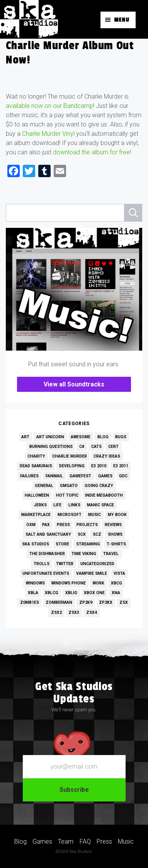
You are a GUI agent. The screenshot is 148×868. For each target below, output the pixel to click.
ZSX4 (92, 613)
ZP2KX (106, 602)
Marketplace (36, 515)
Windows (35, 583)
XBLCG (52, 593)
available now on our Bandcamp (49, 106)
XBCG (117, 583)
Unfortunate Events (46, 573)
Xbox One (94, 593)
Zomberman (59, 602)
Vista (119, 573)
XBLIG (71, 593)
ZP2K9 (86, 602)
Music (94, 515)
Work (99, 583)
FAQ (85, 842)
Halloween (37, 495)
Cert (113, 447)
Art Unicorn (50, 437)
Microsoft (70, 515)
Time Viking (84, 554)
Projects (87, 525)
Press (63, 525)
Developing (72, 466)
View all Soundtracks (74, 384)
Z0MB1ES (30, 602)
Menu (122, 20)
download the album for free (91, 152)
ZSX (124, 602)
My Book (117, 515)
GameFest (80, 476)
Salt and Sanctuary (48, 534)
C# (82, 447)
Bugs (121, 437)
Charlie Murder (70, 456)
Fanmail (54, 476)
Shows (115, 534)
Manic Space (100, 505)
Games (105, 476)
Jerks (40, 505)
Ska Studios (36, 544)
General (44, 486)
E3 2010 (99, 466)
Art (25, 437)
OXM (31, 525)
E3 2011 (121, 466)
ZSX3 (74, 613)
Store (62, 544)
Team (66, 842)
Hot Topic (67, 495)
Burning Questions (51, 447)
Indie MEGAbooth (104, 495)
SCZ (97, 534)
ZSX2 (56, 613)
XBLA (33, 593)
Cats (96, 447)
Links (74, 505)
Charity (36, 456)
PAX (46, 525)
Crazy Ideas (107, 456)
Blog (103, 437)
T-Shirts (116, 544)
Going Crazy (99, 486)
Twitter (65, 564)
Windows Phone (69, 583)
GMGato (69, 486)
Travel (111, 554)
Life (57, 505)
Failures (29, 476)
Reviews (113, 525)
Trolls (42, 564)
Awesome (81, 437)
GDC (123, 476)
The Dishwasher (47, 554)
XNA (116, 593)
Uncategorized (97, 564)
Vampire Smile (92, 573)
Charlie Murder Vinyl (48, 134)
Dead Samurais (36, 466)
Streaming (88, 544)
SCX (82, 534)
